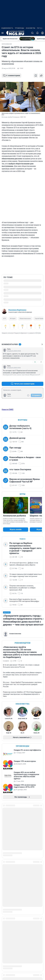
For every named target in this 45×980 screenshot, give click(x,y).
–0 (41, 362)
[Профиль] (42, 33)
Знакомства (31, 28)
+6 (35, 362)
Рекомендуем (23, 643)
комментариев (11, 76)
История (13, 318)
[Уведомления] (37, 33)
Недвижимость (7, 28)
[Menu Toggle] (3, 33)
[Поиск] (32, 33)
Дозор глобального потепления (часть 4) (20, 427)
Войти (9, 396)
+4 (35, 379)
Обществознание (25, 318)
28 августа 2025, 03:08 (8, 68)
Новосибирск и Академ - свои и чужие (25, 459)
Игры (23, 494)
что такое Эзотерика (20, 469)
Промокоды (20, 28)
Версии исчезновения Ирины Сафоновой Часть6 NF (25, 480)
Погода (40, 28)
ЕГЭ (5, 318)
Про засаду (15, 448)
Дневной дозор (17, 438)
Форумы (23, 420)
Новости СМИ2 (8, 409)
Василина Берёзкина (17, 310)
